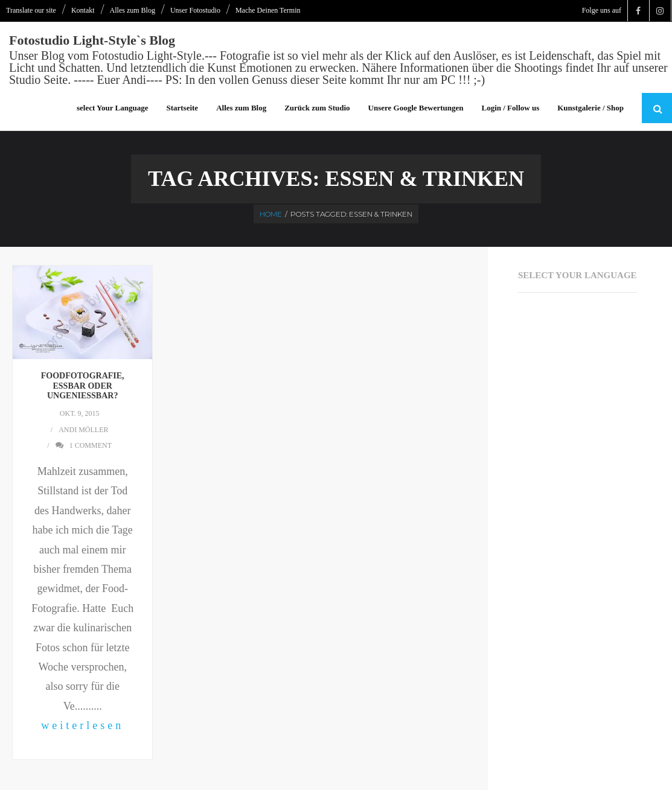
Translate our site (31, 10)
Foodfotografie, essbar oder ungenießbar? (83, 386)
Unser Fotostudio (195, 10)
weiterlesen (82, 725)
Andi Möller (83, 430)
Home (271, 214)
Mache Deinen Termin (268, 10)
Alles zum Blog (133, 10)
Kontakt (83, 10)
